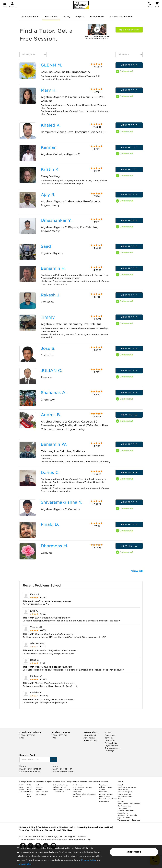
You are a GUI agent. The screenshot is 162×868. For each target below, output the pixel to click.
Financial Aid (59, 792)
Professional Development (84, 794)
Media (120, 799)
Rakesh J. (51, 295)
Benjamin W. (54, 444)
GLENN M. (51, 65)
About (120, 785)
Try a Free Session (129, 30)
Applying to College (62, 789)
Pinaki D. (50, 524)
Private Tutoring (106, 794)
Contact (121, 801)
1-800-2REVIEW (27, 735)
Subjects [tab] (80, 16)
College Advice (59, 787)
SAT (21, 785)
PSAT (22, 789)
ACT (21, 787)
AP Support (41, 794)
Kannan (49, 147)
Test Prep (77, 792)
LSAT (29, 789)
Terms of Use (24, 864)
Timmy (48, 317)
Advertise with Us (125, 796)
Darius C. (50, 472)
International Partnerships (129, 803)
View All (137, 571)
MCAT (30, 792)
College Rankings (60, 785)
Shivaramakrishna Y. (61, 502)
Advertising (89, 738)
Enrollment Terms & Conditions (110, 738)
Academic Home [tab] (30, 16)
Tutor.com (77, 789)
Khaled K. (51, 125)
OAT (29, 796)
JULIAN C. (51, 371)
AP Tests (23, 792)
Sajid (46, 246)
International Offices (108, 799)
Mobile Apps (105, 796)
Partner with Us (124, 794)
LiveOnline (104, 792)
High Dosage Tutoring (83, 787)
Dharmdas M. (54, 546)
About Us (77, 796)
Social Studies (42, 792)
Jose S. (48, 348)
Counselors (104, 801)
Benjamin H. (53, 268)
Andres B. (51, 415)
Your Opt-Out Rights (31, 830)
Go (53, 759)
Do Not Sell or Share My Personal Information (86, 827)
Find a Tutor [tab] (51, 16)
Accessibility (111, 743)
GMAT (30, 787)
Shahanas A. (54, 393)
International (90, 735)
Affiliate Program (125, 792)
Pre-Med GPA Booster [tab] (121, 16)
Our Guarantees (124, 806)
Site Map (67, 830)
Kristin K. (50, 169)
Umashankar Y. (56, 220)
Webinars (103, 785)
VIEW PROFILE (129, 65)
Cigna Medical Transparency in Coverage (112, 748)
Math (38, 785)
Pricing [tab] (66, 16)
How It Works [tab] (97, 16)
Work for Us (123, 789)
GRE (29, 785)
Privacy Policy (89, 860)
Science (39, 787)
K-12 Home (78, 785)
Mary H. (49, 90)
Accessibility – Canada (127, 815)
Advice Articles (106, 787)
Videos (102, 789)
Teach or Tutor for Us (127, 787)
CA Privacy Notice (48, 827)
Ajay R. (48, 195)
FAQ (22, 738)
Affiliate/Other (90, 740)
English (39, 789)
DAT (29, 794)
